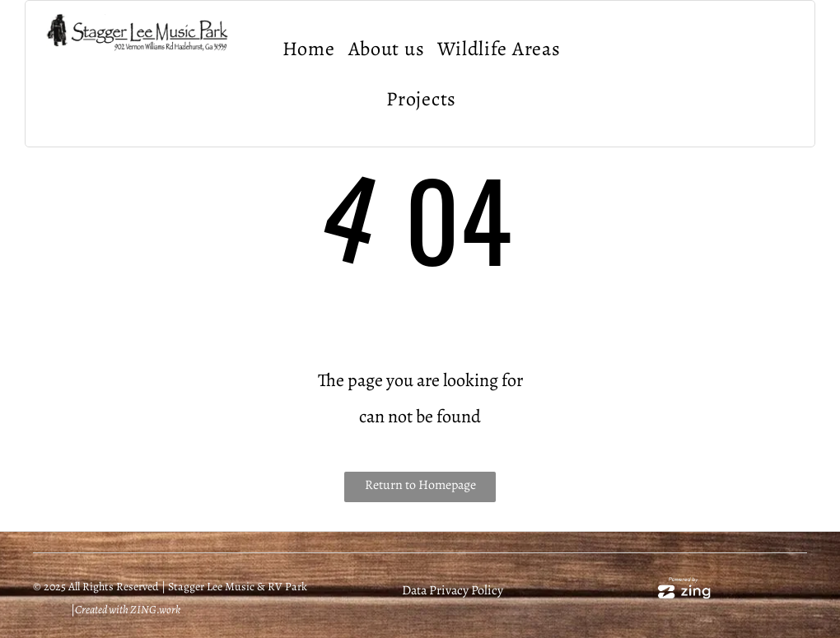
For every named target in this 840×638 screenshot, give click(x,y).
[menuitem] (309, 49)
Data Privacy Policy (453, 590)
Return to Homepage (420, 485)
